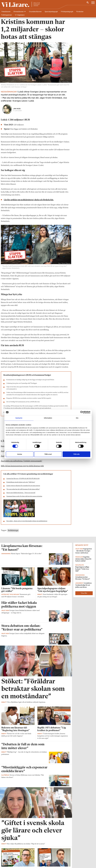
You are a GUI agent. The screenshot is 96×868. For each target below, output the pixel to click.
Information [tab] (48, 418)
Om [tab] (77, 418)
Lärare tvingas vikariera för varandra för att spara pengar (23, 487)
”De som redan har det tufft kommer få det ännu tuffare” (23, 491)
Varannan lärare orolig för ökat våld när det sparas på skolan (24, 498)
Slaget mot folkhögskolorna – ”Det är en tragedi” (21, 494)
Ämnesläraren (19, 12)
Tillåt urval (48, 454)
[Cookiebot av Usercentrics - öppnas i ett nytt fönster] (82, 412)
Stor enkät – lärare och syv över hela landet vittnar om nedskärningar (27, 523)
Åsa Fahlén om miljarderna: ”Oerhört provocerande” (22, 463)
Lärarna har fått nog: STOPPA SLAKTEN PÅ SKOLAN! (23, 480)
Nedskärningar (13, 532)
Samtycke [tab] (19, 418)
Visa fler (84, 595)
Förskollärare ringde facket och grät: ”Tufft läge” (21, 484)
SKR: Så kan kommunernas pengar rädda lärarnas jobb (22, 467)
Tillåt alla (76, 454)
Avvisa (20, 454)
